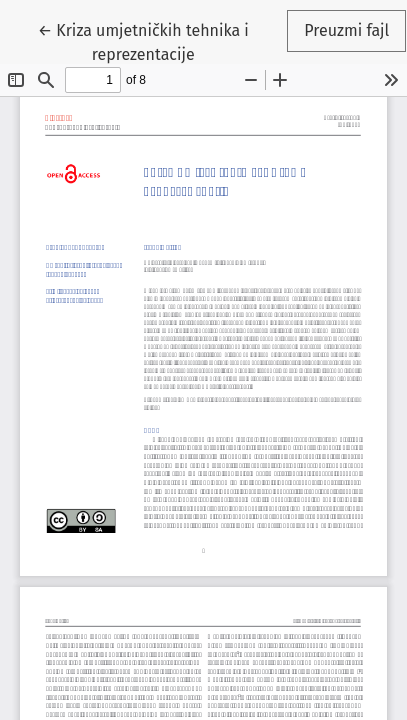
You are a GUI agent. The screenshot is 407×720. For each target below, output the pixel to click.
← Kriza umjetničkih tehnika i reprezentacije (143, 41)
